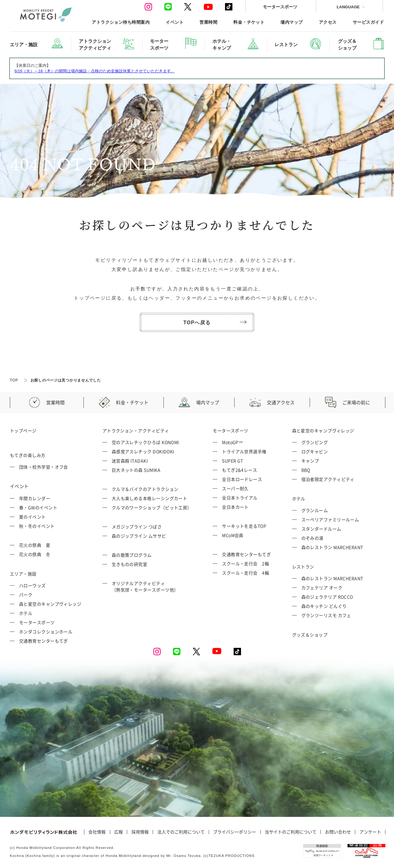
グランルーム (315, 510)
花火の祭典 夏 (35, 545)
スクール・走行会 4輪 (245, 573)
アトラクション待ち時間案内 (121, 22)
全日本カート (235, 507)
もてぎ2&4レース (239, 470)
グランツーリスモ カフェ (326, 615)
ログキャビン (315, 451)
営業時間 (208, 22)
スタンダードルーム (321, 529)
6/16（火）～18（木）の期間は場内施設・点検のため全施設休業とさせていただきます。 (95, 71)
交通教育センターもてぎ (44, 641)
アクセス (328, 22)
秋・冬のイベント (37, 526)
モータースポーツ (280, 7)
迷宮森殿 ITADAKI (130, 461)
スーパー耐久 (235, 488)
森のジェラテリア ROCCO (327, 597)
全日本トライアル (240, 498)
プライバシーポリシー (235, 832)
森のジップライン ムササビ (139, 536)
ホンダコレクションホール (46, 632)
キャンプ (310, 461)
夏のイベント (32, 517)
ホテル (26, 613)
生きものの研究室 (130, 564)
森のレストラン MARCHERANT (332, 547)
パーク (26, 595)
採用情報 (140, 832)
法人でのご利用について (181, 832)
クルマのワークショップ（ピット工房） (152, 507)
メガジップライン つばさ (137, 527)
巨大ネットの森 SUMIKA (136, 470)
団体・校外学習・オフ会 (44, 467)
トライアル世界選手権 (244, 451)
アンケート (370, 832)
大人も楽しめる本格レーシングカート (150, 498)
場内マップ (291, 22)
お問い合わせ (338, 832)
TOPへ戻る (215, 322)
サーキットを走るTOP (244, 526)
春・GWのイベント (38, 507)
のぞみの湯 (312, 538)
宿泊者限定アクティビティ (328, 479)
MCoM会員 (233, 535)
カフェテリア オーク (322, 587)
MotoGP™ (232, 442)
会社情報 (97, 832)
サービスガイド (368, 22)
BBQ (306, 470)
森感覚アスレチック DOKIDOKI (143, 451)
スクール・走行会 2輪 (245, 563)
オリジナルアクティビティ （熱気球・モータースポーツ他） (145, 586)
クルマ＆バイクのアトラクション (145, 489)
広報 (119, 832)
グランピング (315, 442)
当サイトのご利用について (291, 832)
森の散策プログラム (132, 555)
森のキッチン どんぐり (324, 606)
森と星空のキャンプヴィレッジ (50, 604)
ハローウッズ (32, 585)
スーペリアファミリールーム (330, 519)
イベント (175, 22)
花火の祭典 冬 (35, 554)
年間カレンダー (35, 498)
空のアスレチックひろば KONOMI (145, 442)
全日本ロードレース (242, 479)
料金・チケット (249, 22)
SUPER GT (233, 461)
